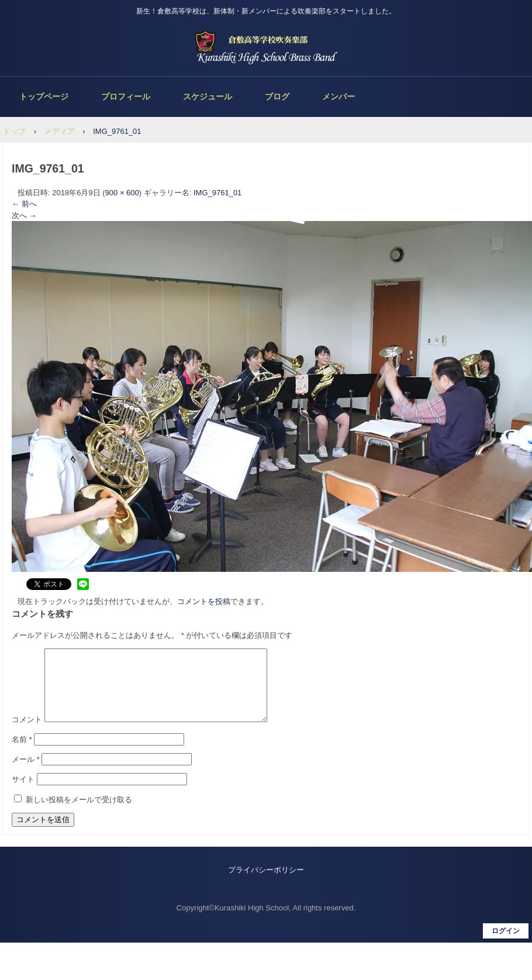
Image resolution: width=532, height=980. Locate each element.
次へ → (24, 215)
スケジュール (208, 96)
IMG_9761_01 (217, 193)
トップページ (44, 96)
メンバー (338, 96)
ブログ (277, 96)
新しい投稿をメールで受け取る (79, 814)
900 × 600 (122, 193)
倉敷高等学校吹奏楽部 (266, 47)
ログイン (506, 945)
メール (26, 773)
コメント (27, 734)
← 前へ (24, 204)
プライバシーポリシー (266, 884)
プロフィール (126, 96)
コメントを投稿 (204, 601)
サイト (23, 793)
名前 (22, 753)
